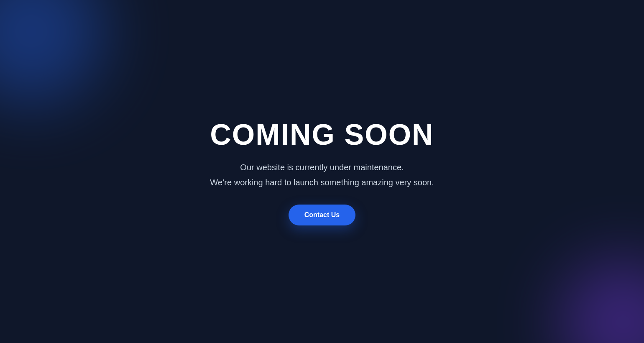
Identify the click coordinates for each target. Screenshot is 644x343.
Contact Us (322, 215)
